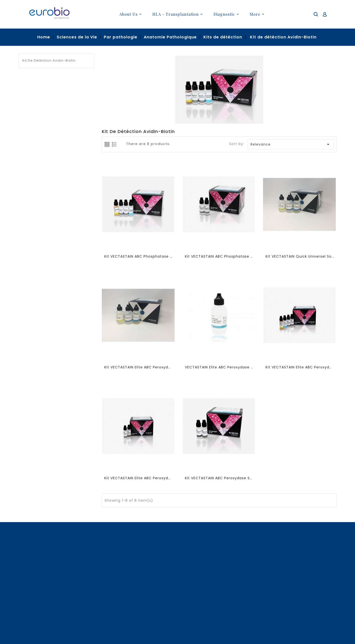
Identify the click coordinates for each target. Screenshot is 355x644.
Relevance (291, 144)
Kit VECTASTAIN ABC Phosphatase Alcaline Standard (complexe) (219, 256)
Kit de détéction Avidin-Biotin (49, 60)
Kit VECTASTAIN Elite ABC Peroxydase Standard (138, 478)
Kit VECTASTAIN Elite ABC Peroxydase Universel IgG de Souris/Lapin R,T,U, (138, 367)
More (255, 14)
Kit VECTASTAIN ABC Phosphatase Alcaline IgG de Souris (138, 256)
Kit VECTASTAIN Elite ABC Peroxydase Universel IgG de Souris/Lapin (300, 367)
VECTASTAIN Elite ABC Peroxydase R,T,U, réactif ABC (219, 367)
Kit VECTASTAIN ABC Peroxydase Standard (219, 478)
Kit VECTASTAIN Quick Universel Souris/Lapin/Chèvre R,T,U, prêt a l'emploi (300, 256)
